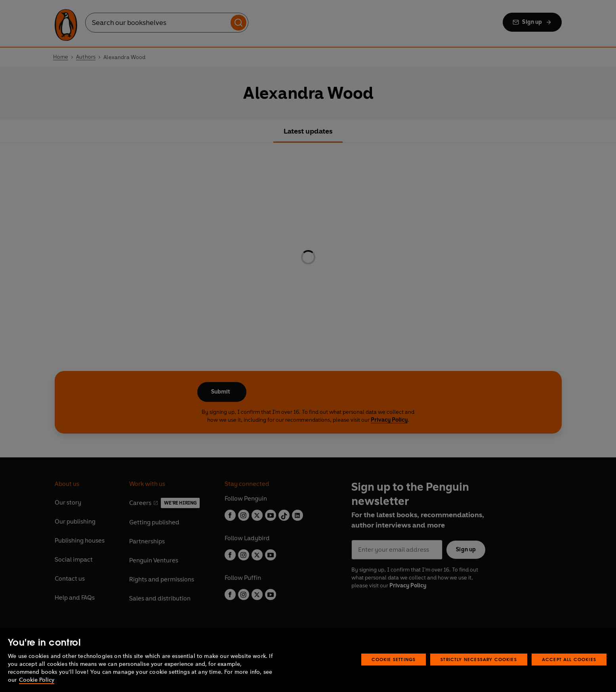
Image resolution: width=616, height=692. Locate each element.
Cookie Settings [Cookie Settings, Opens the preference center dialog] (394, 659)
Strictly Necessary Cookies (479, 659)
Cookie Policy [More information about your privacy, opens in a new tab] (37, 680)
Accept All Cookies (569, 659)
